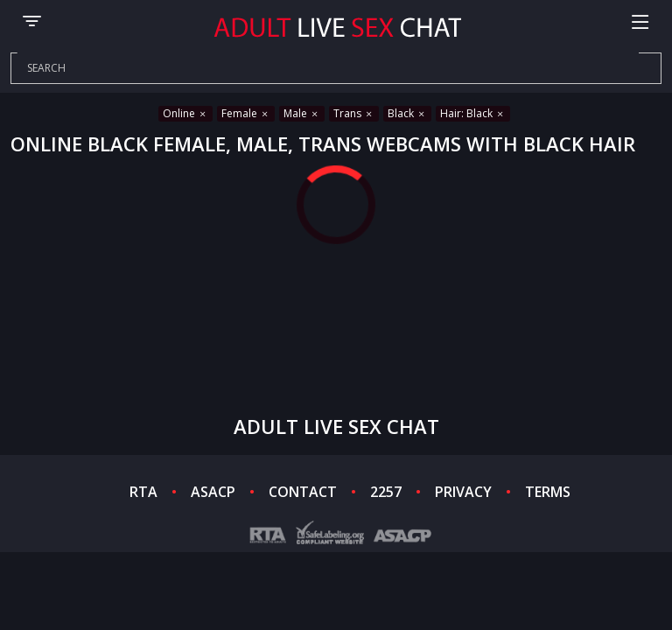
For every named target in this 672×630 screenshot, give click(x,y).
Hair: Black (473, 113)
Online (185, 113)
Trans (354, 113)
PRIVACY (463, 492)
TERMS (548, 492)
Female (246, 113)
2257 (386, 492)
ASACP (213, 492)
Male (302, 113)
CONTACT (303, 492)
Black (407, 113)
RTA (143, 492)
